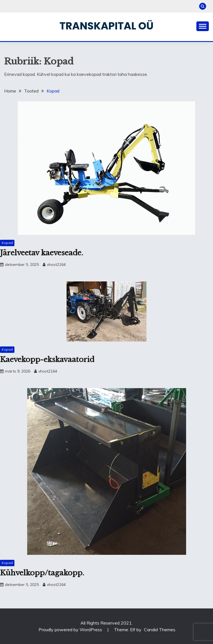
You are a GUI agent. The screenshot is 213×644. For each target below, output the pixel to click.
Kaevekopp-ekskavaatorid (47, 360)
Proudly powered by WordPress (71, 630)
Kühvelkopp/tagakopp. (42, 573)
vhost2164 (56, 264)
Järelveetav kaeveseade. (42, 253)
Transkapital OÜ (107, 26)
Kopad (7, 243)
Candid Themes (160, 630)
